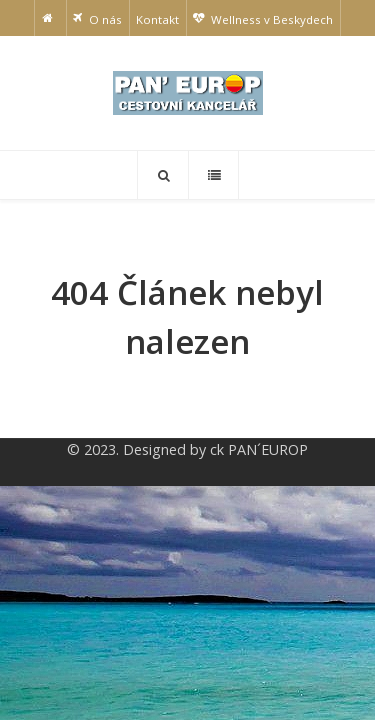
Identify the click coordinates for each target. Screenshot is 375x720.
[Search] (163, 175)
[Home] (50, 18)
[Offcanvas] (213, 175)
